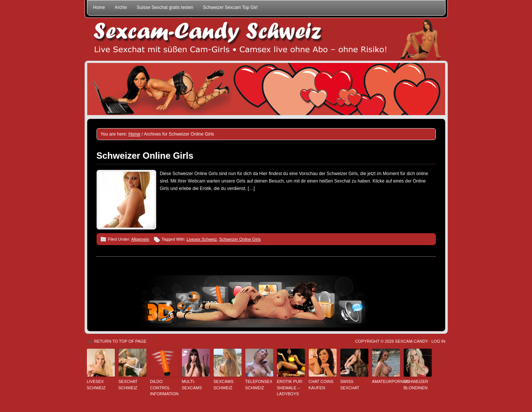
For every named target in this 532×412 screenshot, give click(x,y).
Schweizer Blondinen (416, 385)
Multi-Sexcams (192, 385)
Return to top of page (120, 341)
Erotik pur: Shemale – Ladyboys (290, 388)
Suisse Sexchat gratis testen (165, 7)
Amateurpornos (386, 381)
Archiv (121, 7)
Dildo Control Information (164, 388)
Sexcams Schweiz (224, 385)
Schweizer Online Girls (145, 156)
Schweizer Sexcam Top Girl (230, 7)
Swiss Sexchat (350, 385)
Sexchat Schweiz (128, 385)
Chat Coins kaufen (321, 385)
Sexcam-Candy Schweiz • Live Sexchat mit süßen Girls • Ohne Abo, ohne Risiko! (266, 39)
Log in (438, 341)
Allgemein (140, 239)
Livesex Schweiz (202, 239)
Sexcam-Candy (412, 341)
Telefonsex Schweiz (259, 385)
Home (99, 7)
